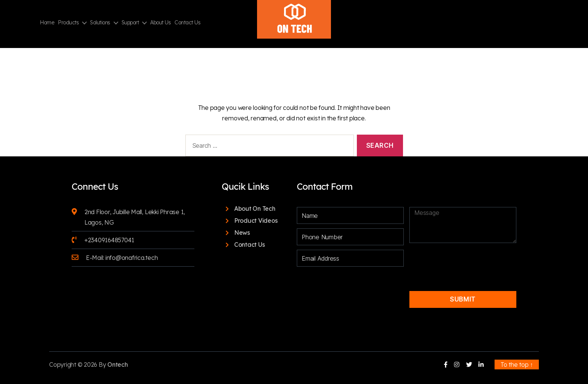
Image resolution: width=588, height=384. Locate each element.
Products (68, 23)
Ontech (118, 364)
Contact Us (187, 23)
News (242, 232)
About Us (160, 23)
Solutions (100, 23)
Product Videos (256, 220)
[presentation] (461, 261)
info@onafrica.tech (132, 258)
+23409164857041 (109, 240)
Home (47, 23)
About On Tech (255, 208)
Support (130, 23)
